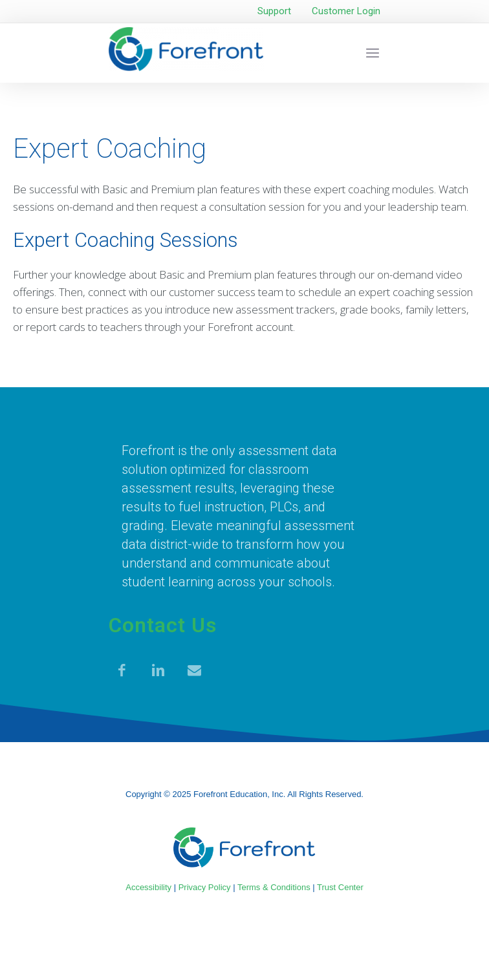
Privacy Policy (205, 887)
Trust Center (340, 887)
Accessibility (148, 887)
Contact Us (163, 625)
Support (274, 11)
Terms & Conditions (274, 887)
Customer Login (346, 11)
